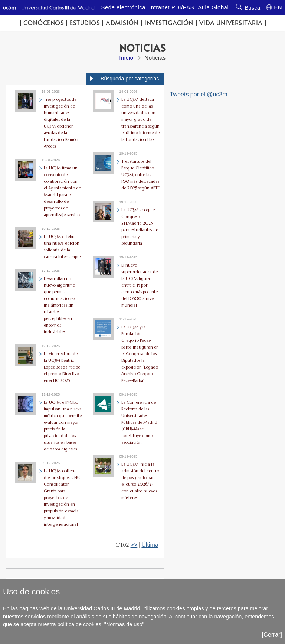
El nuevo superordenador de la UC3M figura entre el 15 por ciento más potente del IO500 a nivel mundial (140, 285)
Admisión (122, 23)
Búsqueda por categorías (130, 79)
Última (150, 545)
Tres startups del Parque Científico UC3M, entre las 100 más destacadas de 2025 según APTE (140, 175)
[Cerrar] (272, 635)
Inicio (126, 58)
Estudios (85, 23)
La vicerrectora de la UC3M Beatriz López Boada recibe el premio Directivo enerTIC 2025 (62, 367)
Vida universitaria (231, 23)
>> (134, 545)
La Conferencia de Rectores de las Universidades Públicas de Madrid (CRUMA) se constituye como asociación (139, 422)
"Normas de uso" (124, 624)
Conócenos (44, 23)
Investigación (169, 23)
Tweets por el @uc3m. (199, 94)
